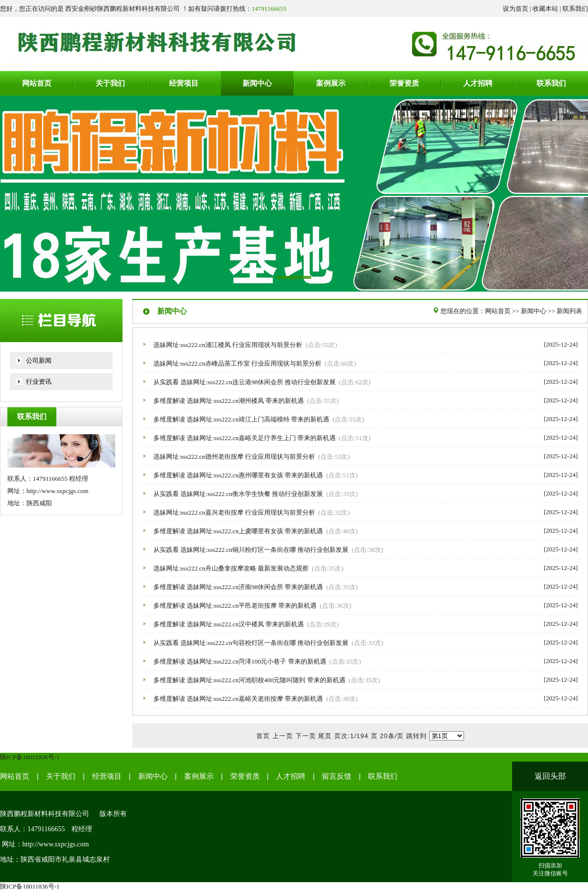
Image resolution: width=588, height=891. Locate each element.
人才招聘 (291, 776)
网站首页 (498, 311)
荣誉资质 (245, 776)
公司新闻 (39, 360)
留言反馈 (337, 776)
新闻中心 (534, 311)
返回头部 (550, 776)
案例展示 (199, 776)
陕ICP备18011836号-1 (30, 757)
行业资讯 (39, 382)
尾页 (325, 736)
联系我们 (575, 9)
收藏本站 (545, 9)
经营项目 (107, 776)
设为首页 (515, 9)
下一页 (306, 736)
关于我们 (61, 776)
